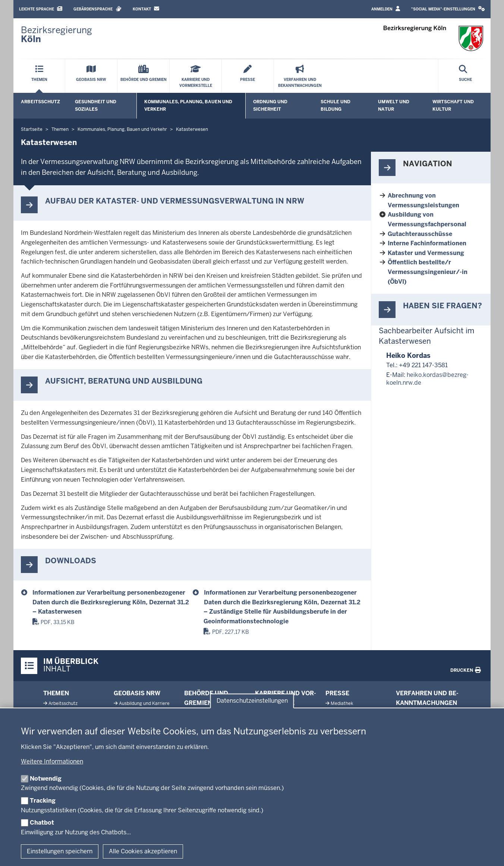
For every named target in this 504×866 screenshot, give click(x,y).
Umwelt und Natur (394, 105)
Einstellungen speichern (60, 851)
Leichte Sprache (41, 9)
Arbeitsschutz (40, 102)
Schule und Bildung (336, 105)
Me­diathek (342, 703)
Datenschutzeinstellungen (252, 701)
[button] (448, 9)
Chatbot (42, 823)
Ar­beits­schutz (63, 703)
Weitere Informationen (52, 761)
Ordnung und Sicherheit (270, 105)
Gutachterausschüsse (420, 234)
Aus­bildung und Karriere (144, 703)
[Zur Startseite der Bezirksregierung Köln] (56, 35)
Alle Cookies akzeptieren (143, 851)
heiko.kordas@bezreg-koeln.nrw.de (427, 379)
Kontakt (146, 9)
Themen (56, 693)
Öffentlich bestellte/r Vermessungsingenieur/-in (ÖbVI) (428, 272)
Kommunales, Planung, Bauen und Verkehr (188, 105)
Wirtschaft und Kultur (453, 105)
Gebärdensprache (97, 9)
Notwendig (46, 779)
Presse (337, 693)
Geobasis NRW (137, 693)
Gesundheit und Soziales (96, 105)
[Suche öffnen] (465, 76)
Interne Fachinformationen (427, 243)
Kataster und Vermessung (426, 253)
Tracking (43, 801)
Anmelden (386, 9)
